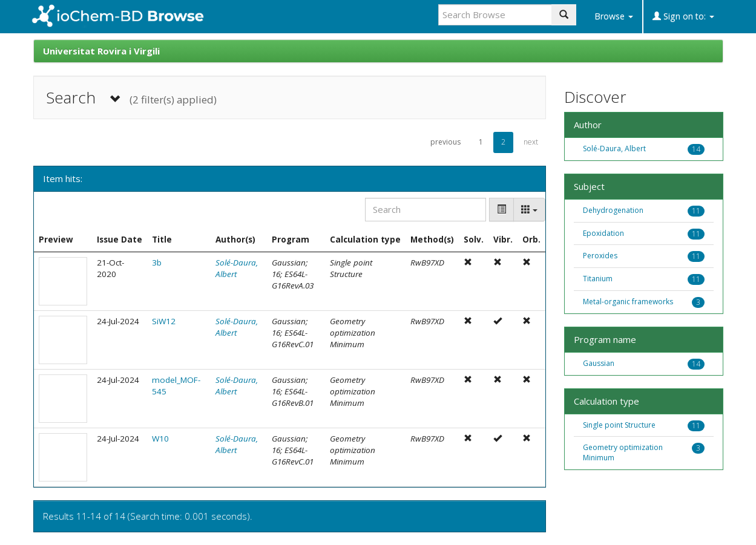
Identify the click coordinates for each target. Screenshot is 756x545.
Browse (614, 16)
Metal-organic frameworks (628, 302)
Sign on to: (683, 16)
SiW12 (164, 321)
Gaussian (599, 363)
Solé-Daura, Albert (614, 148)
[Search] (426, 210)
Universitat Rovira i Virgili (101, 51)
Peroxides (600, 256)
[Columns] (529, 210)
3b (157, 263)
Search (131, 98)
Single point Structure (619, 425)
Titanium (598, 279)
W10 (160, 439)
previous (445, 142)
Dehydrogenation (613, 210)
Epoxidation (603, 233)
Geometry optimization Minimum (623, 452)
